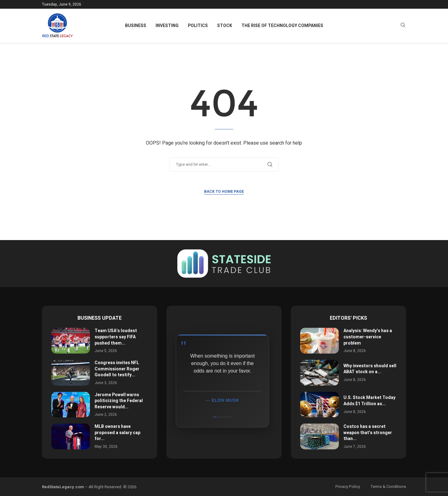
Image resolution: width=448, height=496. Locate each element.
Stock (225, 26)
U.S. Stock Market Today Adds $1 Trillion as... (369, 401)
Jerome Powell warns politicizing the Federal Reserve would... (119, 401)
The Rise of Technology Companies (282, 26)
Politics (198, 26)
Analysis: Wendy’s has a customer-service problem (368, 337)
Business (136, 26)
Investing (167, 26)
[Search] (403, 26)
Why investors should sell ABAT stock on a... (370, 369)
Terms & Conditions (388, 487)
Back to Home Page (224, 192)
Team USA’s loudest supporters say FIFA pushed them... (116, 337)
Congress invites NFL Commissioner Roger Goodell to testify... (117, 369)
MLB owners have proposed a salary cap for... (117, 433)
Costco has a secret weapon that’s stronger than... (368, 433)
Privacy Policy (348, 487)
